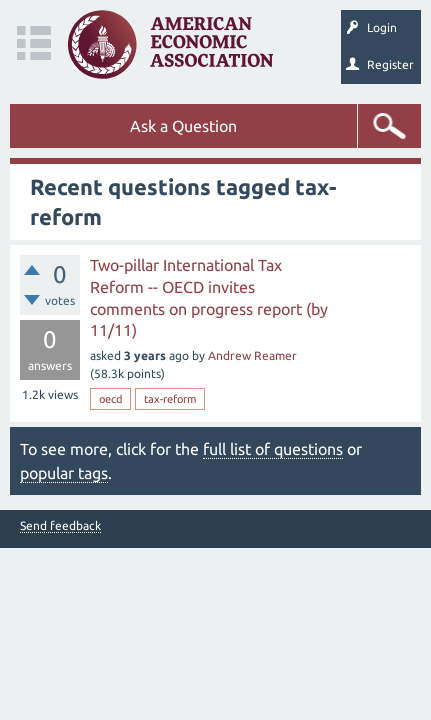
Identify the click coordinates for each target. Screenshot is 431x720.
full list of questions (273, 449)
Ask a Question (183, 126)
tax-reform (170, 399)
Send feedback (60, 526)
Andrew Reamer (252, 355)
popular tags (64, 473)
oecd (110, 399)
